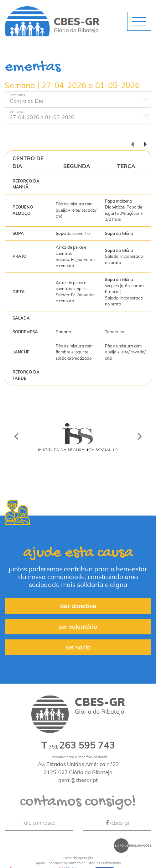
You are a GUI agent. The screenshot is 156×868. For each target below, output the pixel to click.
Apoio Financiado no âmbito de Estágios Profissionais (78, 860)
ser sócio (78, 647)
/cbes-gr (117, 823)
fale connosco (39, 823)
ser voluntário (78, 627)
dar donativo (78, 606)
